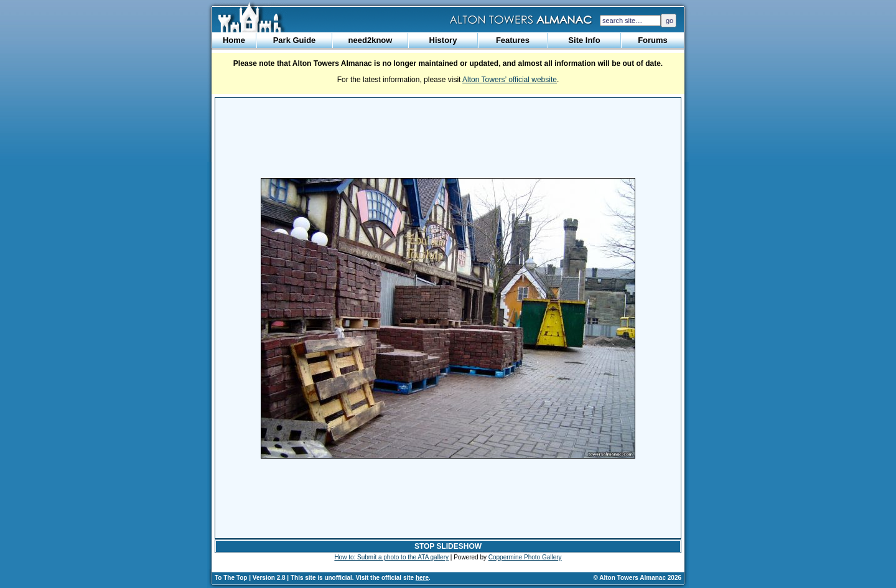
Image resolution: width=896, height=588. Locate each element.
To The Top (231, 578)
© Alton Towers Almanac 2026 (637, 578)
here (422, 578)
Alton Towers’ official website (510, 80)
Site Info (584, 40)
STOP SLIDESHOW (448, 546)
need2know (371, 40)
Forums (653, 40)
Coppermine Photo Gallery (525, 557)
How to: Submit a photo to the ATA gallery (391, 557)
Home (234, 40)
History (443, 40)
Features (513, 40)
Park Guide (295, 40)
